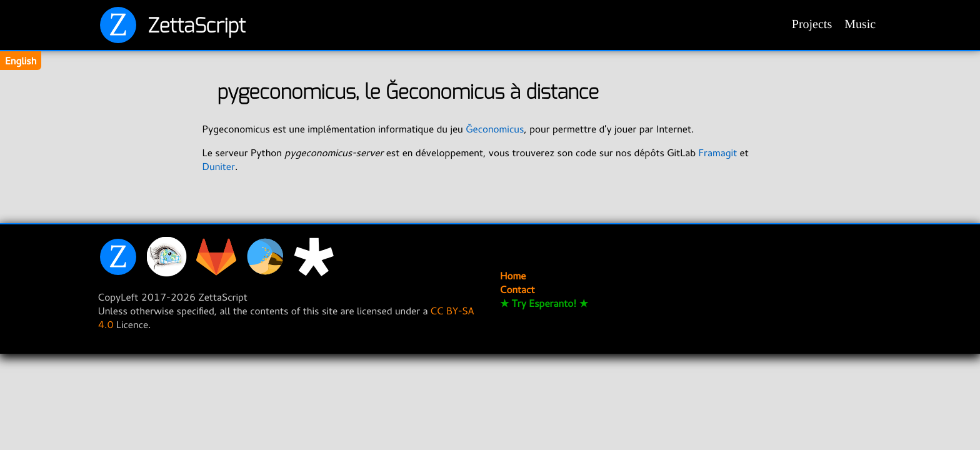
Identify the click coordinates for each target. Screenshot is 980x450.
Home (513, 276)
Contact (517, 289)
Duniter (219, 166)
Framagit (718, 152)
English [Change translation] (21, 61)
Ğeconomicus (495, 129)
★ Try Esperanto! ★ (544, 303)
